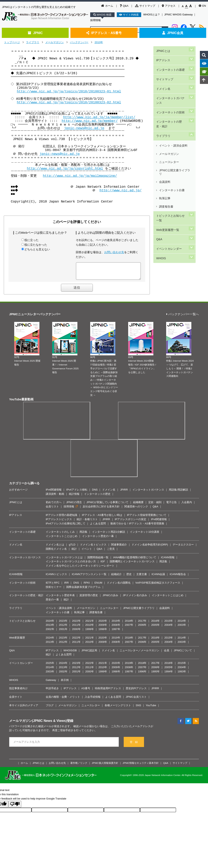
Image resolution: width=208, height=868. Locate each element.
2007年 (129, 628)
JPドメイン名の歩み (135, 598)
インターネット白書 (172, 143)
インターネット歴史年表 (60, 598)
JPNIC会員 (173, 33)
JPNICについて (183, 653)
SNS (138, 708)
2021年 (90, 624)
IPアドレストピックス (59, 522)
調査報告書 (166, 153)
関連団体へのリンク (136, 510)
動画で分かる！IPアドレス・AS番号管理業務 (137, 527)
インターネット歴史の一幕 (98, 539)
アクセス (169, 6)
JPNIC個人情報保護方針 (105, 766)
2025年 (50, 666)
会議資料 (165, 139)
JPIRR (124, 493)
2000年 (76, 632)
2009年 (103, 628)
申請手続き (52, 691)
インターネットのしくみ (60, 535)
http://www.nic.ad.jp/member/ (90, 121)
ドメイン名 (163, 77)
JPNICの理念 (74, 505)
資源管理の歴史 (89, 598)
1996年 (142, 675)
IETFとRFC (53, 586)
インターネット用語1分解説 (109, 535)
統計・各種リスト (87, 522)
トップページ (12, 42)
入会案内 (187, 505)
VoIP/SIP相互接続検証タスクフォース (158, 586)
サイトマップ (145, 6)
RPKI (87, 586)
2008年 (116, 628)
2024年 (50, 624)
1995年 (155, 675)
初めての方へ (54, 505)
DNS (95, 493)
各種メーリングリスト (118, 708)
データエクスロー (183, 548)
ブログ (50, 708)
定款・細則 (155, 505)
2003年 (182, 628)
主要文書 (142, 577)
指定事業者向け (18, 691)
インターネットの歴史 (97, 497)
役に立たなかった (36, 245)
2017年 (142, 624)
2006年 (142, 628)
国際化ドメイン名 (56, 552)
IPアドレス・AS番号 (104, 33)
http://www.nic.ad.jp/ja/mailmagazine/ (80, 176)
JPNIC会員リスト (136, 700)
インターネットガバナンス (171, 86)
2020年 (103, 624)
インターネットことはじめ (62, 539)
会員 (167, 653)
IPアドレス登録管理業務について (147, 518)
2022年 (76, 624)
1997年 (116, 632)
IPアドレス (163, 56)
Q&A (124, 6)
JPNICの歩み (110, 598)
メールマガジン (55, 42)
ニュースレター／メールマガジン (139, 653)
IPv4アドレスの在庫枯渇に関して (66, 527)
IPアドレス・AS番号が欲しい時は (102, 518)
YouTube (151, 708)
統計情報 (74, 497)
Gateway (51, 683)
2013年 (50, 628)
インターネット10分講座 (144, 535)
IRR (66, 586)
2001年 (63, 632)
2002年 (50, 632)
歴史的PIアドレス (136, 691)
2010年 (99, 42)
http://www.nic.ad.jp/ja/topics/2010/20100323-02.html (69, 102)
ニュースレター (169, 129)
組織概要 (138, 505)
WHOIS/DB (70, 653)
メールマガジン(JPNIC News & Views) (38, 724)
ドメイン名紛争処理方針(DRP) (150, 548)
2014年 (182, 624)
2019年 (116, 624)
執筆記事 (165, 148)
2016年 (155, 624)
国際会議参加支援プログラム (83, 590)
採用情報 (95, 20)
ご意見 (111, 552)
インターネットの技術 (170, 95)
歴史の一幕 (52, 603)
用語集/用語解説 (178, 493)
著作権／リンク (79, 766)
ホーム (107, 6)
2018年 (129, 624)
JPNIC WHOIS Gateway (179, 14)
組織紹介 (116, 577)
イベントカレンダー (169, 184)
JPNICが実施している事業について (108, 505)
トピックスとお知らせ (22, 624)
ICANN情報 (168, 560)
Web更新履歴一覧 (167, 171)
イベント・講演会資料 (173, 119)
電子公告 (171, 505)
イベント (87, 552)
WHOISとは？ (152, 14)
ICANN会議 (158, 577)
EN (202, 6)
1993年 (182, 675)
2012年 (63, 628)
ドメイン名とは (55, 548)
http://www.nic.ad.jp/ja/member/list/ (99, 117)
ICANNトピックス (56, 577)
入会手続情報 (93, 700)
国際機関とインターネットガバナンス (132, 564)
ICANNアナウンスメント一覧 (89, 577)
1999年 (90, 632)
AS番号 (86, 691)
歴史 (129, 577)
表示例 (65, 683)
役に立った (31, 240)
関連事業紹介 (119, 548)
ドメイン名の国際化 (119, 586)
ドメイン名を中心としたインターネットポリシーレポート (80, 569)
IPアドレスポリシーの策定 (131, 522)
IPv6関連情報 (54, 493)
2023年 (63, 624)
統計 (74, 552)
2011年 (76, 628)
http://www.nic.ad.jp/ (121, 190)
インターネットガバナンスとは (64, 560)
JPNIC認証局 (89, 653)
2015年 (169, 624)
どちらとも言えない (37, 249)
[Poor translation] (15, 807)
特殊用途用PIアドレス (108, 691)
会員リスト (52, 510)
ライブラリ (33, 42)
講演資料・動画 (55, 497)
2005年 (155, 628)
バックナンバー (79, 42)
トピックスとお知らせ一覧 (171, 161)
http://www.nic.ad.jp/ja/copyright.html (65, 169)
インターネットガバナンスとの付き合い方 (71, 564)
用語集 (83, 535)
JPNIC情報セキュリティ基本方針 (141, 766)
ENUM (98, 586)
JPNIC (35, 33)
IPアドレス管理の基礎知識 (61, 518)
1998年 (103, 632)
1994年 (169, 675)
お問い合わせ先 (114, 252)
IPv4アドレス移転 (77, 493)
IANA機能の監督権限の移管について (135, 560)
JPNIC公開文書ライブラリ (176, 134)
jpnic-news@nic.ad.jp (82, 128)
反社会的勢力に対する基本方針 (101, 510)
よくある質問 (98, 527)
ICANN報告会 (178, 577)
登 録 (134, 745)
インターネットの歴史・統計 (171, 104)
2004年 (169, 628)
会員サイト (16, 700)
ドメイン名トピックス (93, 548)
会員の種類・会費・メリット (63, 700)
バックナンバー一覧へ (183, 317)
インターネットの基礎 (170, 63)
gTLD (72, 548)
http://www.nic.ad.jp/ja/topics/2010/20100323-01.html (69, 92)
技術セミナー (54, 590)
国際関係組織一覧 (98, 560)
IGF (103, 564)
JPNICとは (163, 49)
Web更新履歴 (17, 641)
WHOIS (160, 191)
